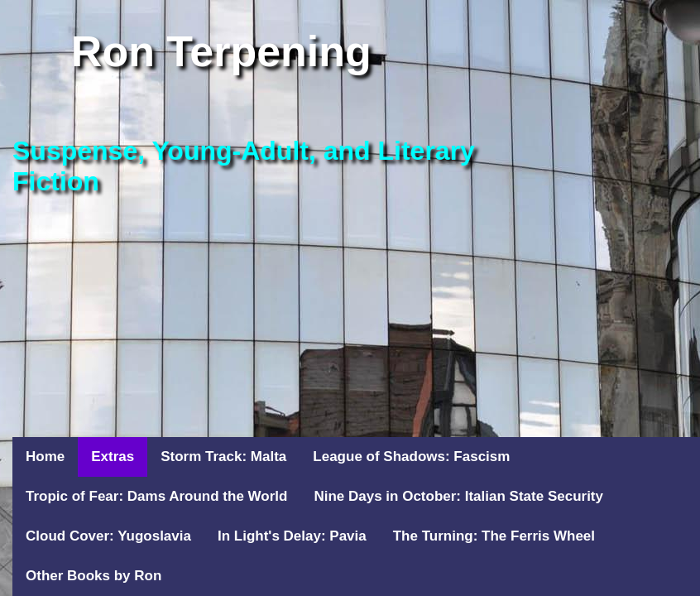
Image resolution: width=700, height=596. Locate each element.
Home (45, 457)
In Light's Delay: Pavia (292, 536)
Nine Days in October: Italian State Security (458, 496)
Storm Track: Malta (223, 457)
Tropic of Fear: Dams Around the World (156, 496)
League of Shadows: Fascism (411, 457)
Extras (113, 457)
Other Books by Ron (93, 576)
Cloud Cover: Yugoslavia (108, 536)
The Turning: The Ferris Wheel (494, 536)
